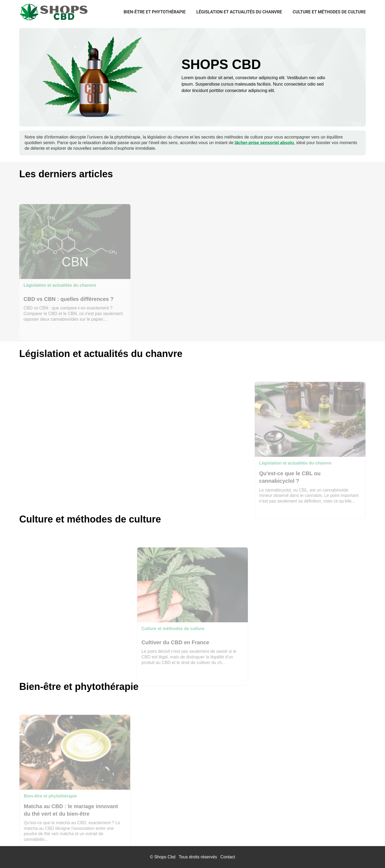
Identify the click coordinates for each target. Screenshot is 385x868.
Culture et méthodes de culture (329, 12)
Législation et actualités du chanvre (239, 12)
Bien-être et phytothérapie (155, 12)
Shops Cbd (165, 857)
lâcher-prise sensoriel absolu (264, 143)
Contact (228, 857)
